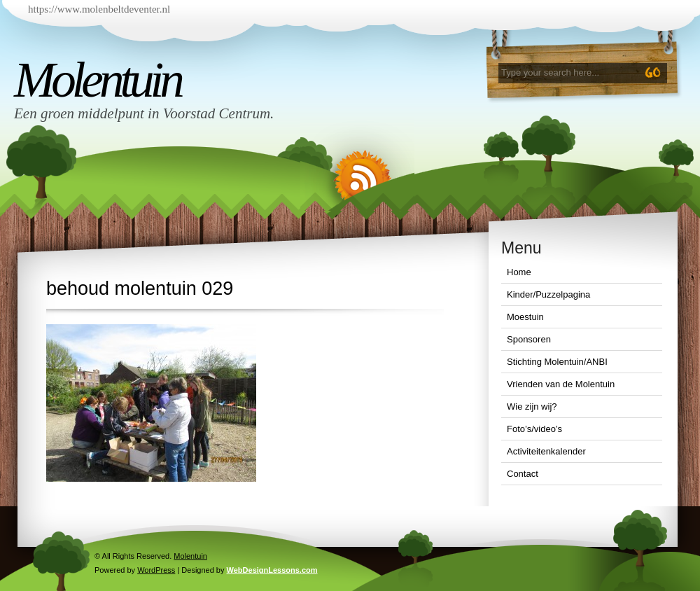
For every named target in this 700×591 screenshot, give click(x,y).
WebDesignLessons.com (272, 570)
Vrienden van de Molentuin (561, 384)
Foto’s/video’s (534, 429)
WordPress (156, 570)
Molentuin (97, 80)
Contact (523, 474)
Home (519, 272)
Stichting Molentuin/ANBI (557, 362)
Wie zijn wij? (532, 406)
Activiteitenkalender (546, 451)
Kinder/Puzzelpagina (548, 294)
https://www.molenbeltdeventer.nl (99, 9)
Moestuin (525, 317)
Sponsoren (529, 339)
